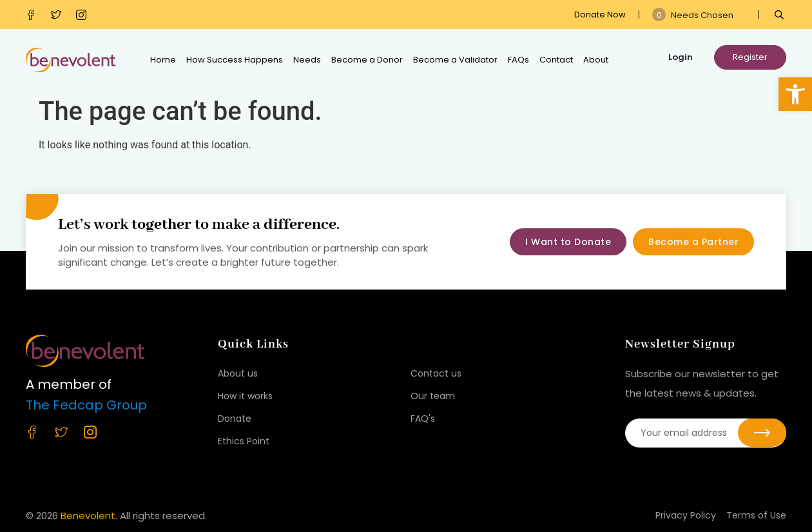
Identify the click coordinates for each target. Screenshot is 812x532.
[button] (795, 94)
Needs (307, 60)
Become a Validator (455, 60)
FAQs (518, 60)
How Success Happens (235, 60)
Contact (556, 60)
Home (163, 60)
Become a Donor (367, 60)
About (596, 60)
